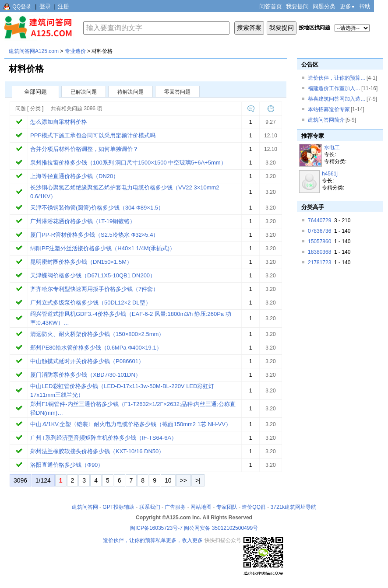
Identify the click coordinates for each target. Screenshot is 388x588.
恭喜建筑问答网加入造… (337, 99)
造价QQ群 (254, 507)
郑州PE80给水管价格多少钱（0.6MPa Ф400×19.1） (96, 348)
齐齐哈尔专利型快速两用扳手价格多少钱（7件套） (94, 289)
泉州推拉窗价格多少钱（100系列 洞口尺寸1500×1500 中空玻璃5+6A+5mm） (128, 163)
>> (183, 480)
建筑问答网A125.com (34, 51)
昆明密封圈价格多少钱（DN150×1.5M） (81, 262)
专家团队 (227, 507)
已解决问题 (84, 92)
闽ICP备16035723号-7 (156, 528)
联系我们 (150, 507)
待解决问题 (131, 92)
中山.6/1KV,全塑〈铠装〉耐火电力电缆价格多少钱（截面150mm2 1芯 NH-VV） (131, 424)
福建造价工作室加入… (334, 88)
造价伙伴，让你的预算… (337, 78)
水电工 (332, 147)
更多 (347, 6)
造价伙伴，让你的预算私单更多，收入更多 (153, 540)
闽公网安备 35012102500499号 (221, 528)
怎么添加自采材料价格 (59, 122)
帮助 (365, 6)
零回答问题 (177, 92)
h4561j (330, 174)
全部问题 (35, 92)
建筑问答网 (85, 507)
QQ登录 (22, 7)
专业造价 (75, 51)
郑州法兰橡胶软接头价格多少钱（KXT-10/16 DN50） (97, 451)
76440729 (319, 220)
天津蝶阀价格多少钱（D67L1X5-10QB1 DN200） (93, 275)
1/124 (43, 480)
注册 (63, 6)
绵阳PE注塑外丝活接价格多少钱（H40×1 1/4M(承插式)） (103, 248)
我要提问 (297, 6)
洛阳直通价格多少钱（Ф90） (67, 465)
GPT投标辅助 (118, 507)
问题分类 (324, 6)
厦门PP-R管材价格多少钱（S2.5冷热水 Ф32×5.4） (94, 235)
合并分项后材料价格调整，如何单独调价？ (84, 149)
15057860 (319, 241)
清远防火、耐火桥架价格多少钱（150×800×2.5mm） (97, 334)
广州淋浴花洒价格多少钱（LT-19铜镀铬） (83, 221)
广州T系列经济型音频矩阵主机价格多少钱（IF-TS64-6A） (104, 438)
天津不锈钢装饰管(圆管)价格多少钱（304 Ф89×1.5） (97, 208)
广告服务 (175, 507)
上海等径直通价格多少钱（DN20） (74, 176)
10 (168, 480)
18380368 (319, 252)
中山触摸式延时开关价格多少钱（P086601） (87, 361)
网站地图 (201, 507)
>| (198, 480)
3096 (20, 480)
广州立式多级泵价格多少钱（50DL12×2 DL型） (91, 303)
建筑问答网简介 (326, 120)
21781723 (319, 262)
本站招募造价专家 (329, 109)
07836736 (319, 231)
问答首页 (271, 6)
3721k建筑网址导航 (294, 507)
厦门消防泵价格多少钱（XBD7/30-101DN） (86, 375)
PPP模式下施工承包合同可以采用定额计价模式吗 (93, 135)
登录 (45, 6)
